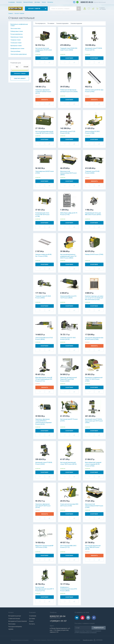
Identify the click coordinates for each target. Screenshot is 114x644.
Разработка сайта (88, 640)
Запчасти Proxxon (28, 2)
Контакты (50, 2)
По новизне (51, 23)
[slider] (11, 70)
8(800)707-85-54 (87, 2)
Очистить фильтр (20, 78)
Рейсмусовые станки (17, 31)
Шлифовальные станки (17, 49)
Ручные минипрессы (17, 34)
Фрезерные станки (16, 46)
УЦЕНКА (11, 629)
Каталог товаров (19, 13)
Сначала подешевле (62, 23)
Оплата (44, 2)
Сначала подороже (76, 23)
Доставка (37, 2)
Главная (11, 13)
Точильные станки (16, 43)
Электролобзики (15, 51)
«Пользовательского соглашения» (88, 633)
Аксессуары (12, 624)
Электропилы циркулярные (19, 54)
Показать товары (20, 74)
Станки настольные (14, 619)
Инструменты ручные (15, 616)
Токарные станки (16, 40)
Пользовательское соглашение (20, 640)
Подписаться (99, 628)
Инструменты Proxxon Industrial (18, 621)
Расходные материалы (15, 627)
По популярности (40, 23)
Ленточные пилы (15, 28)
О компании (12, 2)
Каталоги (19, 2)
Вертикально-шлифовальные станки (19, 25)
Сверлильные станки (17, 37)
